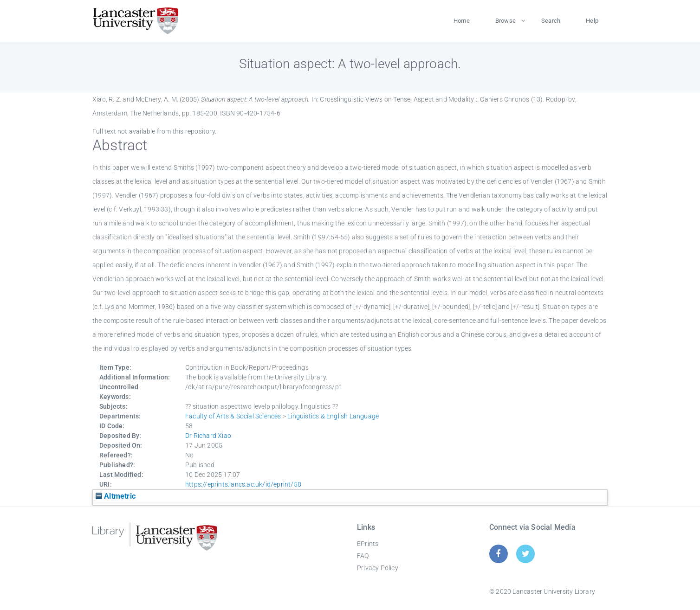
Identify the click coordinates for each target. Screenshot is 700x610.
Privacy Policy (378, 568)
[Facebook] (498, 554)
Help (592, 21)
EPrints (368, 544)
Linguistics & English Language (333, 416)
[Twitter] (526, 554)
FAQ (363, 556)
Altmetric (116, 496)
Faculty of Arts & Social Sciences (233, 416)
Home (462, 21)
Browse (506, 21)
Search (551, 21)
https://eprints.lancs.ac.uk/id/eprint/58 (243, 484)
